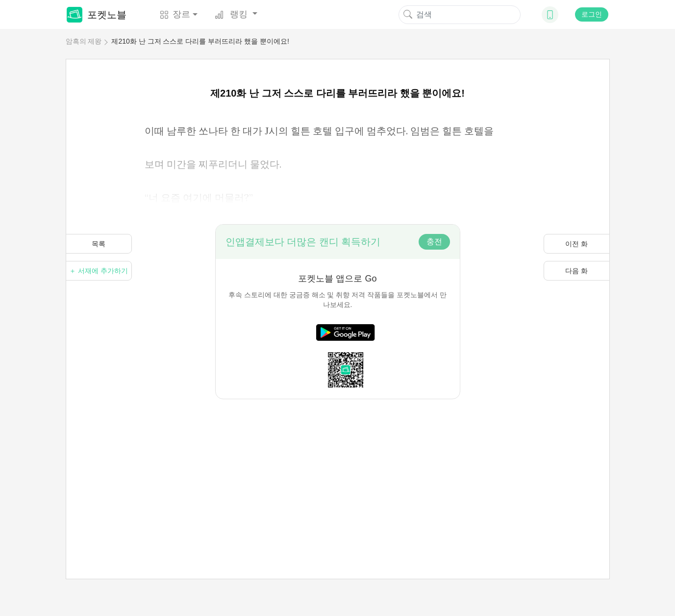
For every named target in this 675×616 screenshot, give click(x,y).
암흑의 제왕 (84, 41)
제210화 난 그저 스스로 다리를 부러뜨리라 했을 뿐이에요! (200, 41)
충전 (434, 242)
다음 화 (576, 271)
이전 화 (576, 244)
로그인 (592, 14)
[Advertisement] (338, 468)
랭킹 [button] (232, 14)
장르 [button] (175, 14)
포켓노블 (97, 15)
